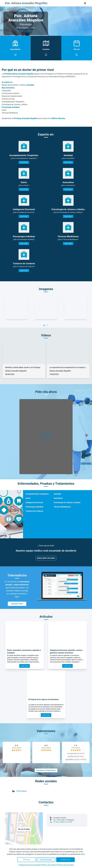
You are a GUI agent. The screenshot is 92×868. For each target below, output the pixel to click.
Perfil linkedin (21, 791)
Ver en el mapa (24, 829)
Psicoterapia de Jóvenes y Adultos (67, 503)
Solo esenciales (46, 860)
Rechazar (27, 860)
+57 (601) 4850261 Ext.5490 (62, 822)
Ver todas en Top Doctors (46, 770)
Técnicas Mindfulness (62, 507)
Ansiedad (57, 494)
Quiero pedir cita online (46, 558)
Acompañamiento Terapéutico (37, 494)
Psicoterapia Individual (34, 507)
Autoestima (58, 498)
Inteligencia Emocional (34, 503)
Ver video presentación (26, 31)
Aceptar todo (65, 860)
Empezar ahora (17, 604)
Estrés (28, 498)
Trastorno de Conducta (34, 511)
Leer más (24, 162)
